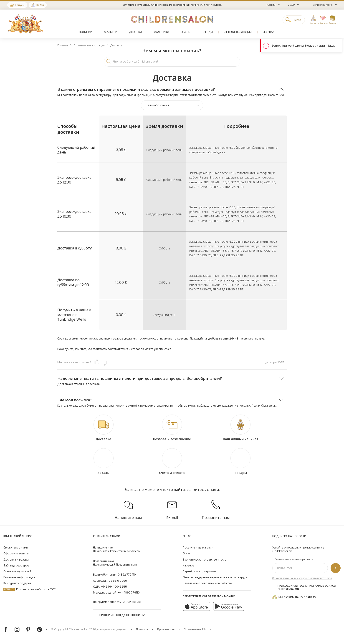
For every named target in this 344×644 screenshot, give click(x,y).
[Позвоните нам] (216, 508)
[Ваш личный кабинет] (241, 428)
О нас (187, 553)
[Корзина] (332, 20)
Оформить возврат (16, 553)
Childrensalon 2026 (82, 629)
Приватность (166, 629)
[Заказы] (103, 462)
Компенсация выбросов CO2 (30, 589)
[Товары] (241, 462)
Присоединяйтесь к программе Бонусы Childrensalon (304, 587)
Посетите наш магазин (198, 547)
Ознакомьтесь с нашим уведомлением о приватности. (302, 578)
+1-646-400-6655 (114, 587)
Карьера (188, 565)
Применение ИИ (195, 629)
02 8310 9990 (118, 581)
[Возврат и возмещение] (172, 428)
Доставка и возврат (17, 560)
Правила (142, 629)
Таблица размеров (16, 565)
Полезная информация (19, 577)
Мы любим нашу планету (294, 597)
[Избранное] (322, 20)
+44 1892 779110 (129, 592)
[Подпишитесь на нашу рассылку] (336, 568)
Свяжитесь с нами (16, 547)
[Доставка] (103, 428)
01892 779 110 (127, 575)
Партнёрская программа (200, 571)
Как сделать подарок (17, 583)
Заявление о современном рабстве (207, 583)
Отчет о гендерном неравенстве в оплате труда (215, 577)
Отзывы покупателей (17, 571)
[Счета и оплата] (172, 462)
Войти (40, 5)
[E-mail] (172, 508)
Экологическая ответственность (205, 560)
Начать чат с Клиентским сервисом (117, 549)
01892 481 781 (132, 602)
